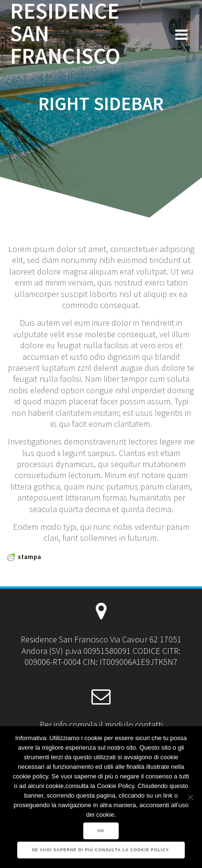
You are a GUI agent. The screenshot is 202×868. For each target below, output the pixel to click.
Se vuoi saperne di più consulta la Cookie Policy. (101, 850)
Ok (101, 831)
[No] (190, 797)
